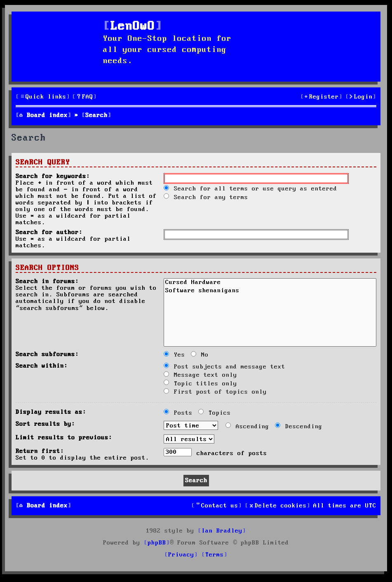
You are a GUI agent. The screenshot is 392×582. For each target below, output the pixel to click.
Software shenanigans (270, 291)
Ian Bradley (222, 531)
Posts (178, 413)
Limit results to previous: (64, 438)
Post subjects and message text (224, 367)
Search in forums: (47, 282)
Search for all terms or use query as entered (250, 189)
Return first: (40, 451)
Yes (174, 355)
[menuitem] (85, 97)
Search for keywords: (53, 176)
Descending (299, 427)
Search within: (42, 366)
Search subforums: (47, 354)
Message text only (200, 375)
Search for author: (49, 232)
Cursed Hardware (270, 283)
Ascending (247, 427)
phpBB (157, 543)
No (200, 355)
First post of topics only (215, 392)
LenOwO (133, 27)
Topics (215, 413)
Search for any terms (206, 197)
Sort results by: (45, 424)
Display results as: (51, 412)
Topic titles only (200, 384)
